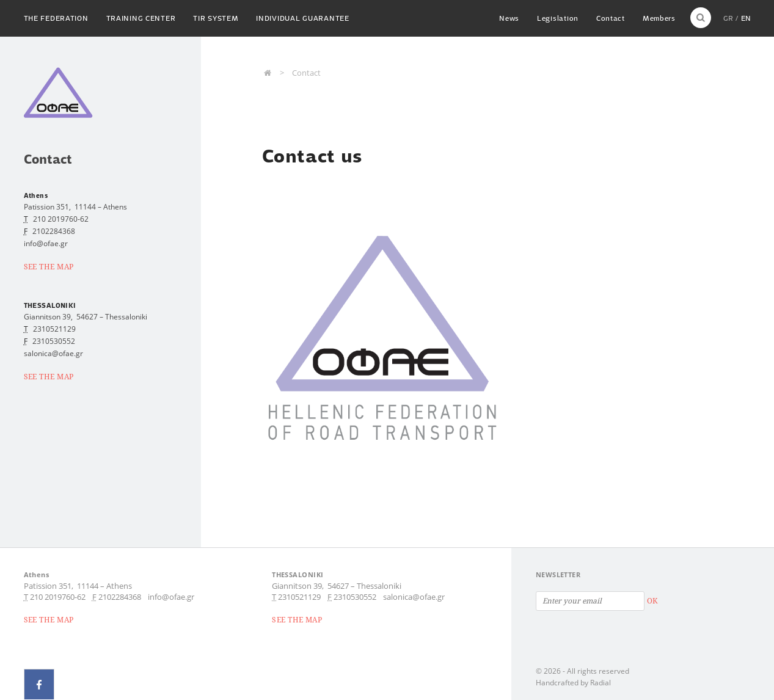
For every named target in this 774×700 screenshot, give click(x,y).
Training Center (142, 18)
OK (652, 601)
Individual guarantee (305, 18)
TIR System (217, 18)
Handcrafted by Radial (573, 683)
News (507, 18)
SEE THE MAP (49, 267)
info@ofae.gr (171, 597)
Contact (609, 18)
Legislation (556, 18)
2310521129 (54, 329)
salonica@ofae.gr (414, 597)
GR (728, 18)
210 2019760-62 (61, 219)
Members (659, 18)
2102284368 (54, 231)
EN (746, 18)
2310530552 (54, 341)
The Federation (56, 18)
